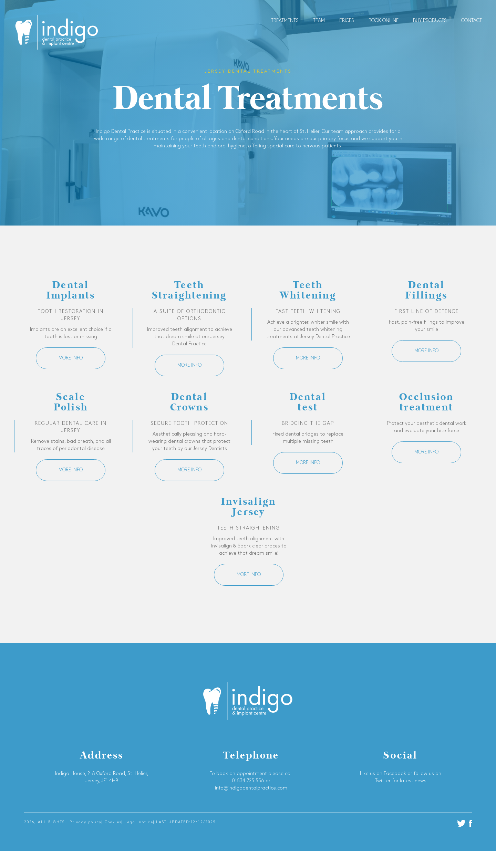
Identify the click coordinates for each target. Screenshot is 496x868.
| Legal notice (137, 822)
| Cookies (112, 822)
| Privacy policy (84, 822)
